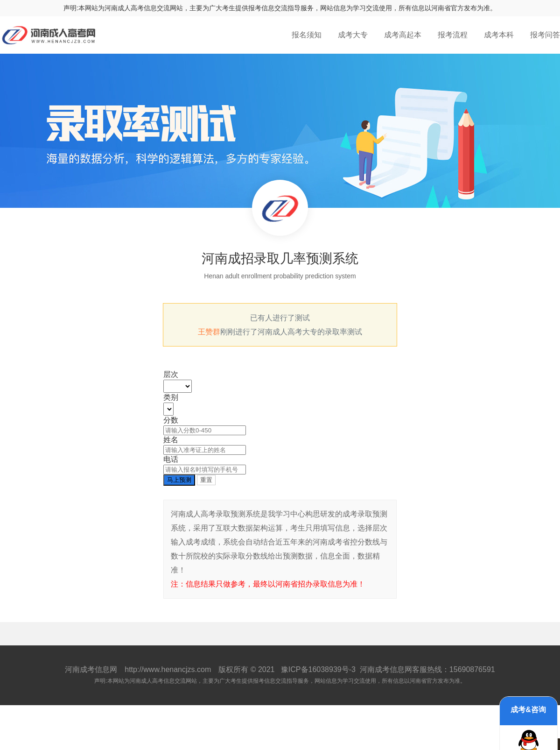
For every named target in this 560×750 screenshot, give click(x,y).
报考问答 (545, 35)
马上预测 (179, 480)
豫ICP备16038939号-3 (318, 669)
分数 (171, 420)
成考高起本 (403, 35)
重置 (206, 480)
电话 (171, 459)
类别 (171, 397)
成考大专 (353, 35)
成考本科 (499, 35)
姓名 (171, 440)
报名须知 (307, 35)
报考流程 (453, 35)
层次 (171, 374)
